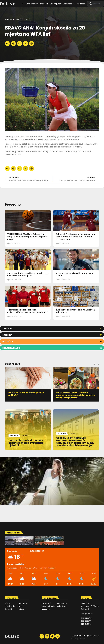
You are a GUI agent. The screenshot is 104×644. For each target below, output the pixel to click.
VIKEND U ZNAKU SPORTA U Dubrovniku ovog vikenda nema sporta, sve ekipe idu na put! (27, 237)
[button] (7, 44)
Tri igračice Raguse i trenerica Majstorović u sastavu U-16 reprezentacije (28, 311)
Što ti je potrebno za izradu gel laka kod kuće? (26, 394)
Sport (28, 19)
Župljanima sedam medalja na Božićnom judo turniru (76, 311)
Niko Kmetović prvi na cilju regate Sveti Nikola (75, 275)
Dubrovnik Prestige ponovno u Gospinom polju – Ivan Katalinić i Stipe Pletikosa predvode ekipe (76, 237)
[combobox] (96, 4)
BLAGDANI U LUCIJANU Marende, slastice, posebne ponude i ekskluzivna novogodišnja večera (76, 395)
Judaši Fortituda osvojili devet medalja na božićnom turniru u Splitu (28, 275)
